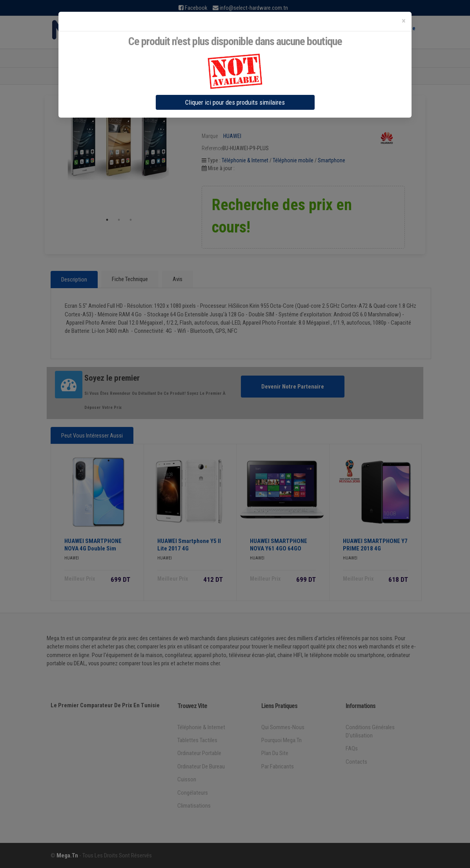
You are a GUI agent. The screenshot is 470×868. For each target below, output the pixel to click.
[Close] (404, 21)
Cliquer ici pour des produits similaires (235, 102)
